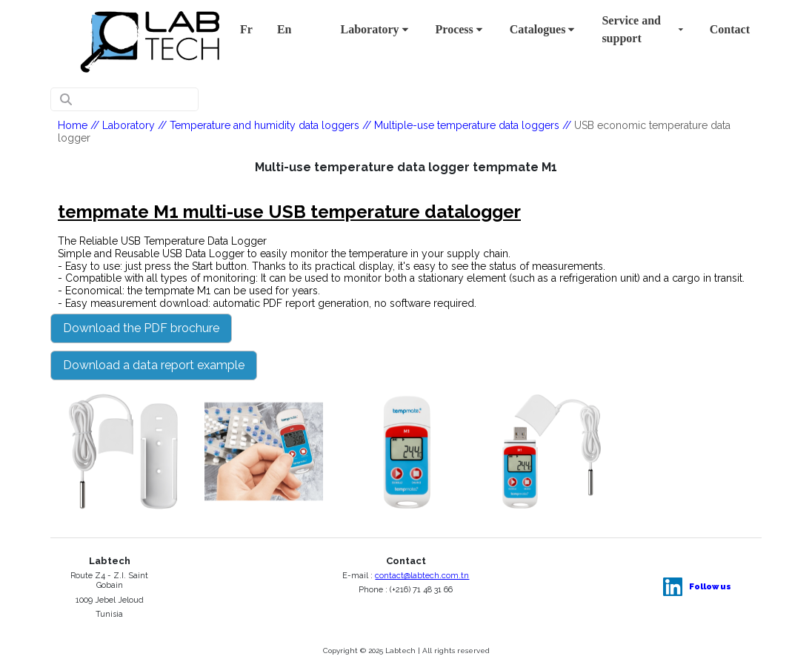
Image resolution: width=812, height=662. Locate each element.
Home (73, 125)
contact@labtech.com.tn (422, 576)
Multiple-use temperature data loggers (467, 125)
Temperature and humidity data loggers (264, 125)
